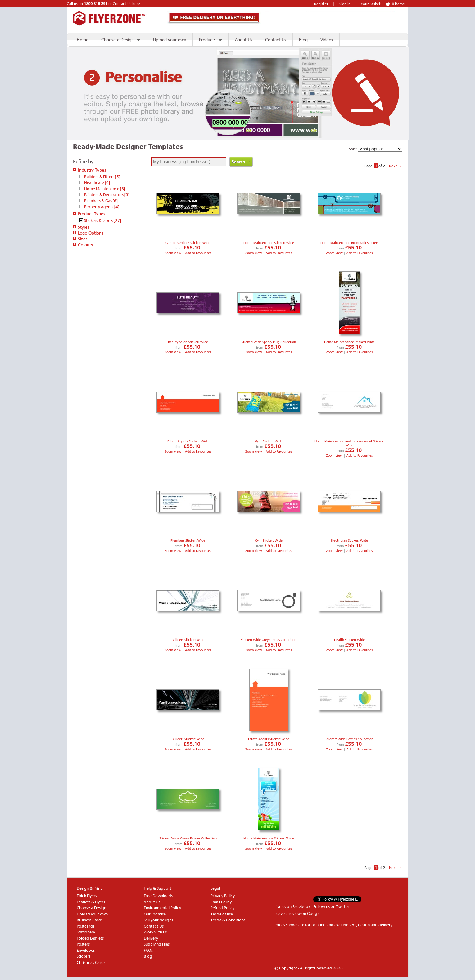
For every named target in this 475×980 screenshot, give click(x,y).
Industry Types (90, 170)
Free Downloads (158, 896)
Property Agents (102, 207)
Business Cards (90, 920)
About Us (244, 40)
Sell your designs (158, 920)
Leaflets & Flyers (91, 902)
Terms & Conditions (228, 920)
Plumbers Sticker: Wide (188, 541)
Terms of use (222, 914)
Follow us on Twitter (331, 907)
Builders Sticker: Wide (188, 640)
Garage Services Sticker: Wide (188, 243)
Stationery (86, 932)
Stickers (84, 956)
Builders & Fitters (102, 177)
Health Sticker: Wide (349, 640)
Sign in (345, 4)
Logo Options (88, 233)
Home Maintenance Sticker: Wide (269, 243)
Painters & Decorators (107, 195)
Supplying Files (157, 944)
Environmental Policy (162, 908)
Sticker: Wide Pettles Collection (349, 739)
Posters (83, 944)
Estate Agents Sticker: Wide (188, 441)
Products (207, 40)
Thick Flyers (87, 896)
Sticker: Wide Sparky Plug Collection (269, 342)
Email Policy (221, 902)
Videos (327, 40)
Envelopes (86, 950)
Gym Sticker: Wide (269, 441)
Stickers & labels (103, 220)
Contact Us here (126, 4)
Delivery (151, 938)
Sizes (80, 239)
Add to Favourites (198, 253)
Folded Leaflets (90, 938)
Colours (83, 245)
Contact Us (276, 40)
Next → (395, 166)
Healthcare (97, 183)
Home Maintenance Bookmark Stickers (349, 243)
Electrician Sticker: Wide (349, 541)
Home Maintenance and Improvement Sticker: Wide (349, 443)
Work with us (155, 932)
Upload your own (170, 40)
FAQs (148, 950)
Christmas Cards (91, 962)
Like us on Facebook (292, 907)
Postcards (86, 926)
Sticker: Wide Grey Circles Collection (269, 640)
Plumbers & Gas (101, 201)
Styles (81, 227)
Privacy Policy (223, 896)
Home (83, 40)
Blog (303, 40)
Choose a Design (118, 40)
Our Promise (155, 914)
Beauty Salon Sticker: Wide (188, 342)
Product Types (89, 214)
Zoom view (173, 253)
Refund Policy (222, 908)
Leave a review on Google (297, 913)
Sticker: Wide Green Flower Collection (188, 838)
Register (321, 4)
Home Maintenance (105, 189)
